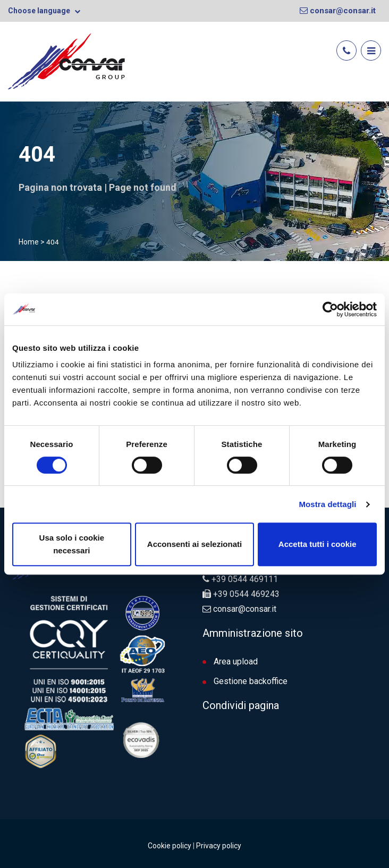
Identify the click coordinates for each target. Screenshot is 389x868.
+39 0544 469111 (245, 579)
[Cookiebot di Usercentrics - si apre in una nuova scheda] (330, 309)
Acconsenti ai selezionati (194, 544)
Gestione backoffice (245, 681)
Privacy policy (219, 846)
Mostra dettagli (327, 504)
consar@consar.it (338, 11)
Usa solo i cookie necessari (72, 544)
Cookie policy (170, 846)
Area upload (230, 661)
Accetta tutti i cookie (318, 544)
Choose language (44, 11)
